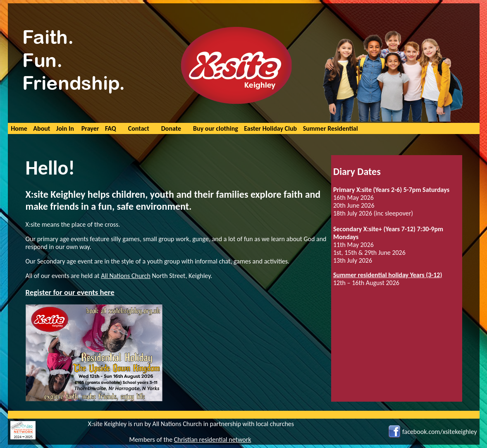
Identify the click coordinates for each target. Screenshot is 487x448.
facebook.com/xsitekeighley (440, 432)
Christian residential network (213, 440)
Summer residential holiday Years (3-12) (388, 275)
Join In (65, 128)
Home (19, 128)
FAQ (111, 128)
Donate (171, 128)
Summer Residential (331, 128)
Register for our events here (70, 292)
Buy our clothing (216, 128)
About (42, 128)
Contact (139, 128)
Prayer (90, 128)
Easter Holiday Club (270, 128)
